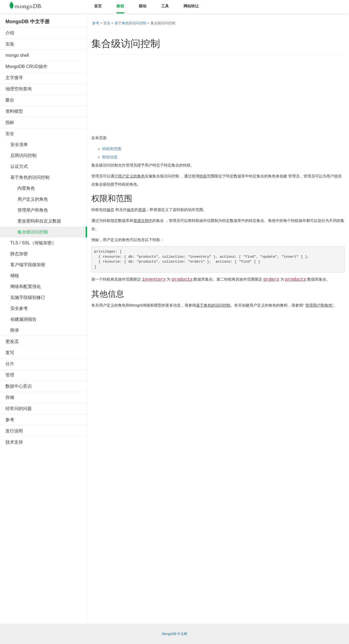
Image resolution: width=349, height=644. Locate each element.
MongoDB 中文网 (175, 634)
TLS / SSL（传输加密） (31, 243)
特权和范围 (112, 149)
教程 (120, 6)
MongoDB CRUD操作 (26, 66)
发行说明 (14, 431)
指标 (10, 122)
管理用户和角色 (27, 210)
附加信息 (110, 157)
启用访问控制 (21, 155)
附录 (12, 330)
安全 (10, 134)
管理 (10, 375)
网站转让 (191, 6)
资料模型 (14, 111)
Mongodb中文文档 (30, 7)
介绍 (10, 33)
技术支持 (14, 442)
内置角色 (20, 188)
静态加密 (17, 254)
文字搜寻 (14, 78)
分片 (10, 364)
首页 (98, 6)
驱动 (143, 6)
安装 (10, 44)
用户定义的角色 (27, 199)
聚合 (10, 100)
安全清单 (17, 145)
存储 (10, 397)
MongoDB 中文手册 (28, 22)
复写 (10, 353)
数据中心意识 (19, 386)
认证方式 (17, 166)
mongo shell (17, 55)
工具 (165, 6)
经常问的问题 (19, 409)
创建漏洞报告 (21, 319)
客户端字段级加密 (25, 265)
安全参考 (17, 308)
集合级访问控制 (27, 232)
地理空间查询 (19, 89)
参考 (10, 420)
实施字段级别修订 (25, 297)
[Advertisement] (46, 532)
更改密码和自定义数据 (33, 221)
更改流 (12, 341)
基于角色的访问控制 (28, 177)
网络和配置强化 (23, 287)
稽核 (12, 276)
